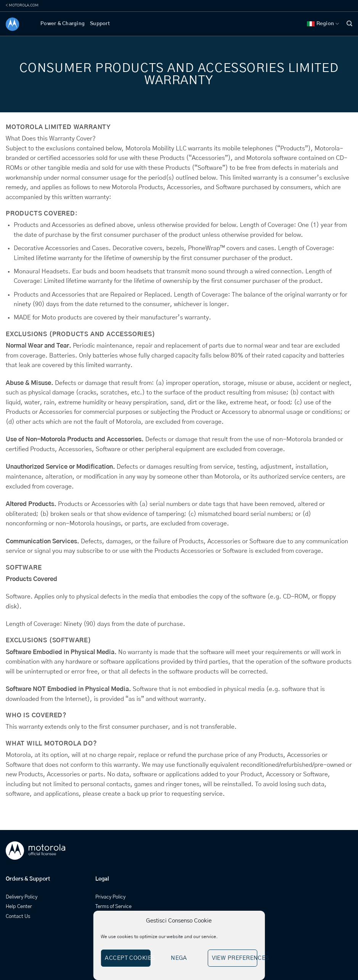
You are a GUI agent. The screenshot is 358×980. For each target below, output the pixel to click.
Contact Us (18, 917)
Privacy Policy (110, 897)
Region (323, 24)
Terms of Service (113, 907)
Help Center (19, 907)
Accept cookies (128, 958)
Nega (179, 958)
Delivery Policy (22, 897)
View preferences (235, 958)
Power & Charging (63, 24)
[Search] (349, 24)
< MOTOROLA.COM (22, 5)
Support (100, 24)
